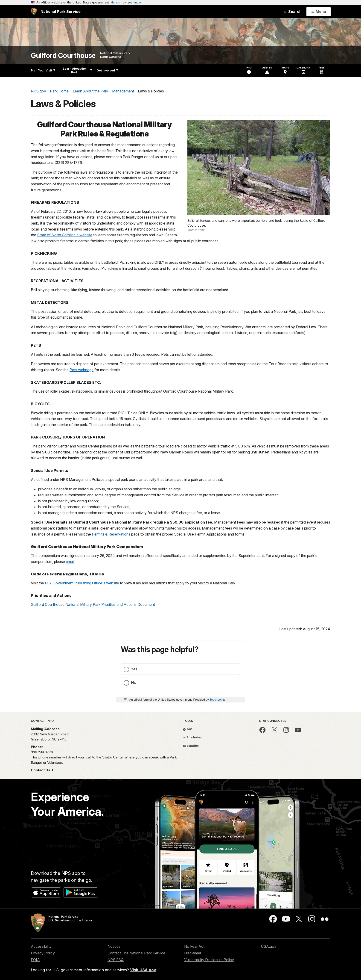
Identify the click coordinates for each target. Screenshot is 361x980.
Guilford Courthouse (63, 55)
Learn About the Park (77, 70)
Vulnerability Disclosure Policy (209, 960)
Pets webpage (82, 370)
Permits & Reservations (111, 534)
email (70, 562)
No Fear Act (194, 946)
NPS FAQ (116, 960)
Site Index (192, 737)
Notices (114, 946)
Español (191, 746)
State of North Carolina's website (65, 235)
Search (293, 12)
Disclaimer (193, 953)
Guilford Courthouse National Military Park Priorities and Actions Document (93, 604)
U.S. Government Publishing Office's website (82, 583)
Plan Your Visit (43, 70)
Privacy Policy (43, 953)
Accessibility (41, 946)
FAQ (188, 729)
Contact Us (41, 770)
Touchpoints (218, 700)
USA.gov (269, 946)
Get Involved (107, 70)
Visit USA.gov (143, 970)
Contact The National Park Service (136, 953)
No (134, 682)
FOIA (35, 960)
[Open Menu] (319, 12)
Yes (134, 669)
